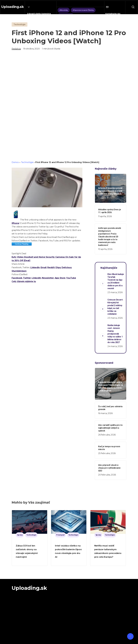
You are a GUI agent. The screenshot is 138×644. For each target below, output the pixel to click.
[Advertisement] (69, 80)
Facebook (17, 278)
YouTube (71, 278)
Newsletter (48, 278)
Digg (58, 267)
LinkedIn (35, 267)
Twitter (27, 278)
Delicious (67, 267)
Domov (15, 162)
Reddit (51, 267)
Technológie (27, 162)
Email (44, 267)
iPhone (15, 223)
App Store (60, 278)
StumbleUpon (19, 271)
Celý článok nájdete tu (24, 281)
